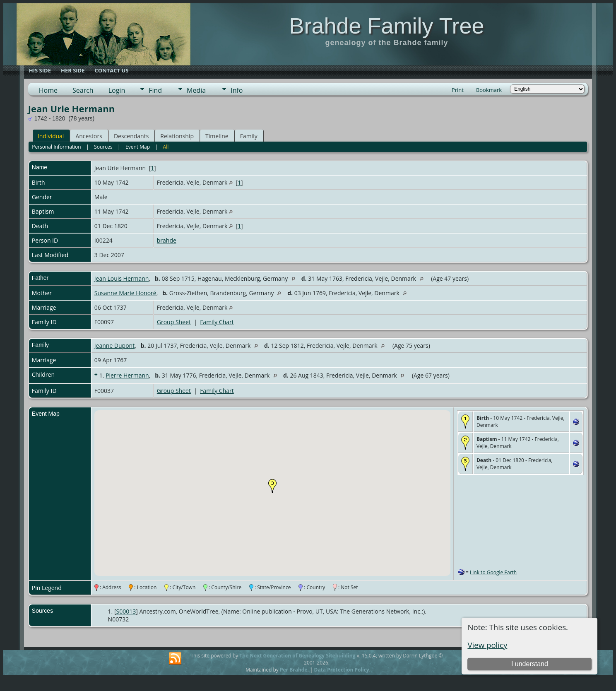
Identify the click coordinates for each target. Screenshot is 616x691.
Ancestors (89, 136)
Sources (103, 147)
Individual (51, 136)
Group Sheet (174, 322)
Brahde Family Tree (386, 26)
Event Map (138, 147)
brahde (167, 240)
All (166, 147)
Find (155, 90)
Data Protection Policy (342, 670)
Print (458, 90)
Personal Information (57, 147)
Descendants (131, 136)
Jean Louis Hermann (122, 278)
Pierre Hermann (127, 375)
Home (48, 90)
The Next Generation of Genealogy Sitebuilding (297, 656)
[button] (272, 486)
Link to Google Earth (493, 572)
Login (117, 90)
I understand (530, 664)
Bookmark (489, 90)
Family (249, 136)
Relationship (177, 136)
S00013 (126, 611)
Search (83, 90)
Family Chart (217, 322)
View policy (487, 645)
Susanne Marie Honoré (125, 293)
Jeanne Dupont (114, 345)
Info (237, 90)
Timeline (217, 136)
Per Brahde (294, 670)
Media (196, 90)
